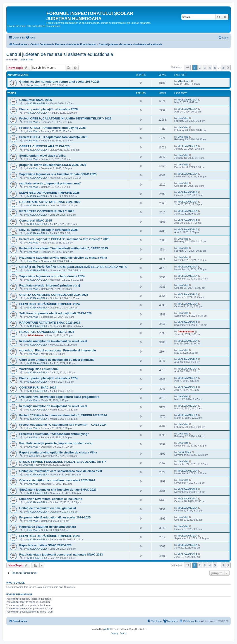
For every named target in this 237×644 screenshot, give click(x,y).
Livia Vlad (33, 122)
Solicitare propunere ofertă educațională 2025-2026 (55, 313)
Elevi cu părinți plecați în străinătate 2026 (48, 109)
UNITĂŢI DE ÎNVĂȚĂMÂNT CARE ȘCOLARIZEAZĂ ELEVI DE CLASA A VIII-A (73, 267)
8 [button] (223, 68)
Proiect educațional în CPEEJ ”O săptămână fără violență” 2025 (64, 239)
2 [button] (200, 68)
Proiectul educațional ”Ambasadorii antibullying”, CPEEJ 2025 (63, 248)
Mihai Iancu (34, 85)
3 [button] (205, 68)
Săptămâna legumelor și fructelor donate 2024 (52, 276)
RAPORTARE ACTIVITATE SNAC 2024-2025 (50, 202)
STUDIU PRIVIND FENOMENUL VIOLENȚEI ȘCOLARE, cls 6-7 (63, 462)
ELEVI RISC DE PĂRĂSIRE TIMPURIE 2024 (49, 304)
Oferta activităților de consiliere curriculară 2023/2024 (57, 480)
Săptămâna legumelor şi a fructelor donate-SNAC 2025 (58, 174)
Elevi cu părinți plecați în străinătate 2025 (48, 230)
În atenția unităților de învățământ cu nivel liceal (53, 406)
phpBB (107, 629)
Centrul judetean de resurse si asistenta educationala (60, 54)
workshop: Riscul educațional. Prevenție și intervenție (58, 350)
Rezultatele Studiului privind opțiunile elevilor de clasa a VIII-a (63, 258)
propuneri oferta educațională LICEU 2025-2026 (53, 165)
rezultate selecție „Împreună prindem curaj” (50, 183)
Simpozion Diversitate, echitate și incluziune (51, 499)
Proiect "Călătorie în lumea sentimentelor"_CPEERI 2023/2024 (63, 415)
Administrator (36, 335)
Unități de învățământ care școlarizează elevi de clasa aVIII (61, 471)
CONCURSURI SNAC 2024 (38, 388)
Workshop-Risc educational (39, 369)
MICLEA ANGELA (37, 103)
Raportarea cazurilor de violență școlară (48, 527)
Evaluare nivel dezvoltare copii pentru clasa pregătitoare (59, 397)
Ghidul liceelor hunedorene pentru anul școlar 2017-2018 (59, 82)
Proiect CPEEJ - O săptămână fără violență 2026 (53, 137)
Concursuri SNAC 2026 (36, 100)
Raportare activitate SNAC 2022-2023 (45, 545)
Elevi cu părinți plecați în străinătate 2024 (48, 378)
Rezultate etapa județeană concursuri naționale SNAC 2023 (61, 555)
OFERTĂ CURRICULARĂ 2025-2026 (44, 146)
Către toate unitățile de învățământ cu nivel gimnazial (57, 360)
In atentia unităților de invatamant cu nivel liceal (53, 341)
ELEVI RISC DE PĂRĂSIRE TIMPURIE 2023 (49, 536)
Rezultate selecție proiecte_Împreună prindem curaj (56, 443)
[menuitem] (30, 38)
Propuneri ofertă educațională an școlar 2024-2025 (55, 517)
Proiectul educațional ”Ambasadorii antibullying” (54, 434)
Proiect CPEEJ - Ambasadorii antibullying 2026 (52, 128)
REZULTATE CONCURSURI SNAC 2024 (47, 332)
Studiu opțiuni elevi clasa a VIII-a (42, 156)
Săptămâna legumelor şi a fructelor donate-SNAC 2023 (58, 490)
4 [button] (210, 68)
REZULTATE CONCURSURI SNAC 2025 (47, 211)
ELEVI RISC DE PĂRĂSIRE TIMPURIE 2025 (49, 193)
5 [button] (215, 68)
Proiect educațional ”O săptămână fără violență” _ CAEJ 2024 (63, 425)
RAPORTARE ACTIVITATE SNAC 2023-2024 (50, 323)
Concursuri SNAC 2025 (36, 221)
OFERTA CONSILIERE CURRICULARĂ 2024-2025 (54, 295)
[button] (187, 68)
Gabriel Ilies (27, 60)
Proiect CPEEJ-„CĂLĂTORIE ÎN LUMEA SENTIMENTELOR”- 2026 (65, 118)
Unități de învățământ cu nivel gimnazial (48, 508)
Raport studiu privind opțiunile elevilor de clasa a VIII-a (58, 452)
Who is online (16, 583)
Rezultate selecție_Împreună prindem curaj (50, 285)
